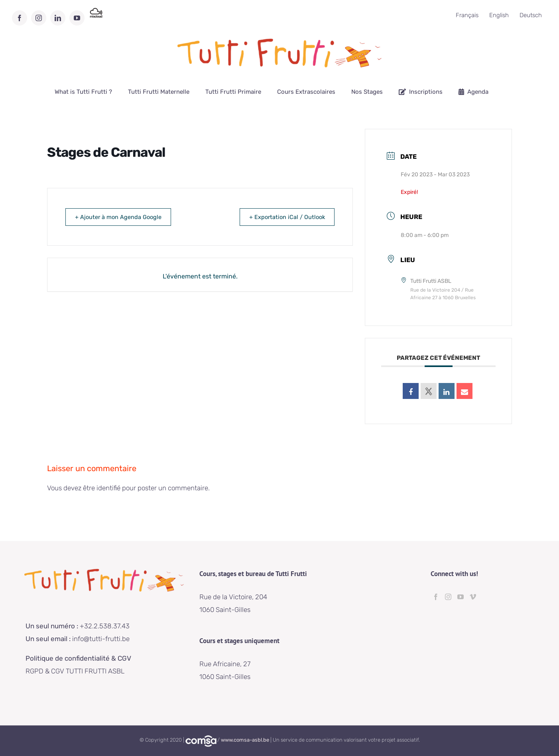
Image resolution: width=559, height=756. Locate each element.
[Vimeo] (473, 597)
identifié (108, 488)
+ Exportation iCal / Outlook (284, 217)
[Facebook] (436, 597)
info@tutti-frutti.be (102, 639)
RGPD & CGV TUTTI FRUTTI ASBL (75, 671)
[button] (542, 11)
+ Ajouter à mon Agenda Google (121, 217)
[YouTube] (461, 597)
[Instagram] (448, 597)
